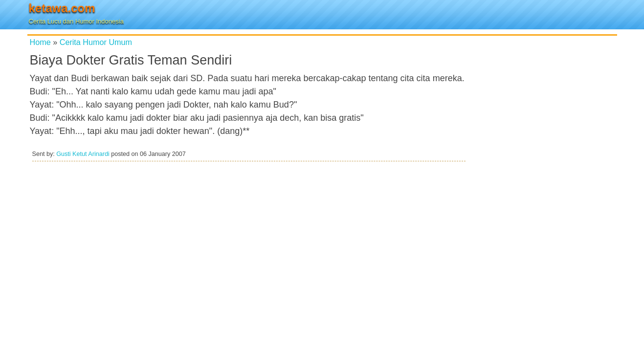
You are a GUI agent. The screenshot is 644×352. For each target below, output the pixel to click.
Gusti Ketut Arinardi (83, 154)
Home (40, 42)
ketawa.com (62, 8)
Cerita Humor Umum (96, 42)
